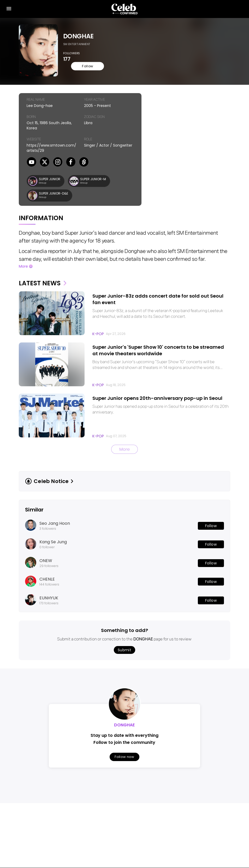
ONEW (46, 563)
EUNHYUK (49, 600)
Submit (124, 652)
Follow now (124, 759)
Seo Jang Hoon (55, 525)
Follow (79, 68)
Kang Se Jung (53, 544)
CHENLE (47, 581)
